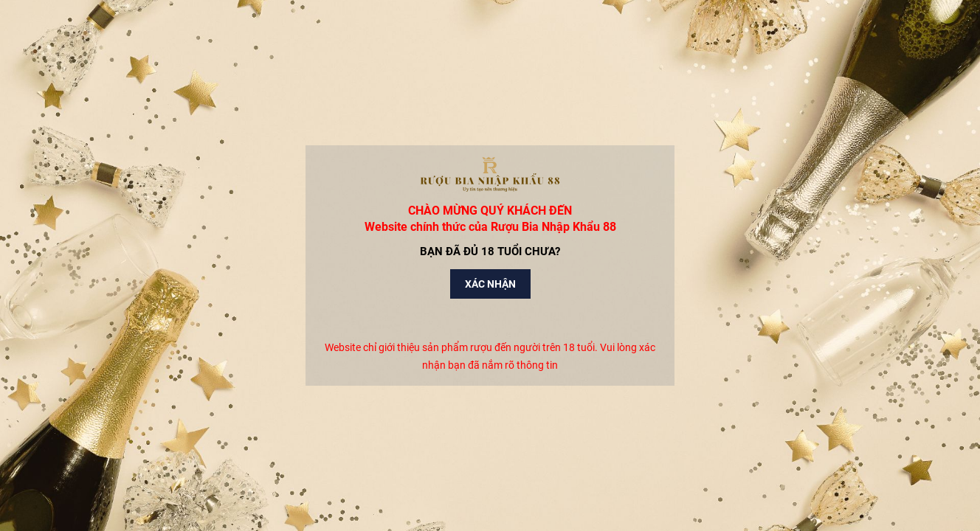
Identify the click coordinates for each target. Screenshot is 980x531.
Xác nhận (490, 284)
